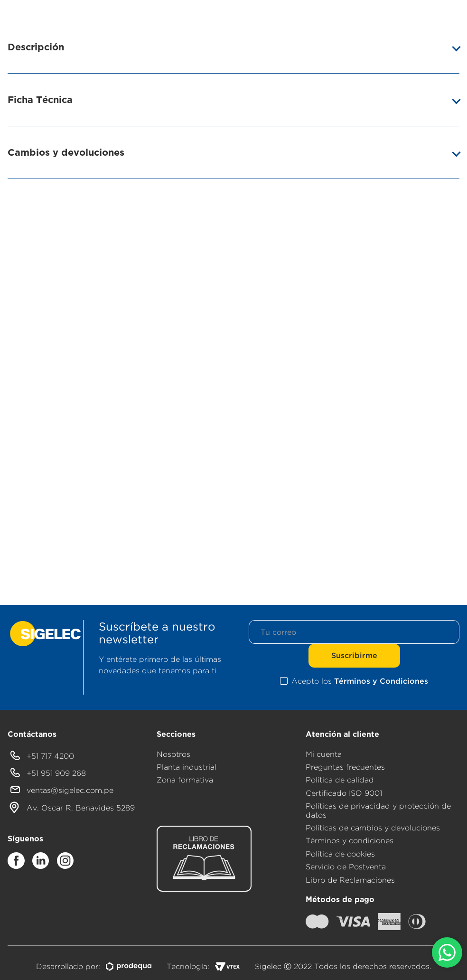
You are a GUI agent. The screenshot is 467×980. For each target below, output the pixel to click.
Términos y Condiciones (381, 681)
